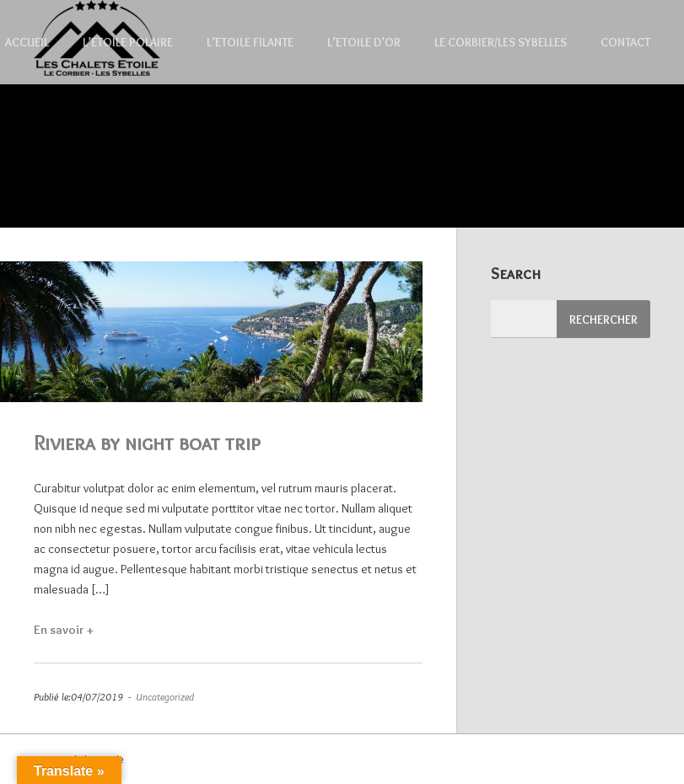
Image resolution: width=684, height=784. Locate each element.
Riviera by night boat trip (147, 443)
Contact (625, 42)
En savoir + (73, 630)
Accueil (27, 42)
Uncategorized (165, 696)
